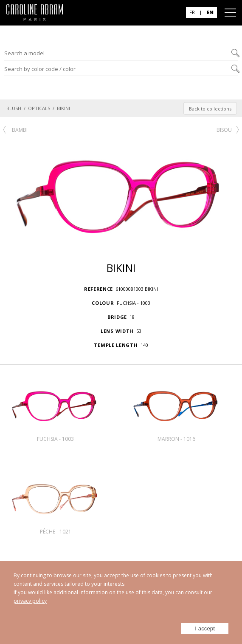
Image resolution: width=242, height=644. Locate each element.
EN (210, 12)
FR (192, 12)
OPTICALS (39, 108)
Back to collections (210, 108)
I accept (205, 628)
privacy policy (30, 601)
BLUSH (14, 108)
